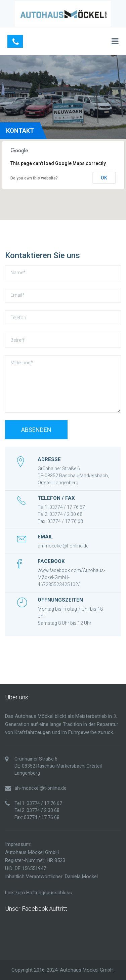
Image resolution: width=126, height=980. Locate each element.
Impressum (18, 844)
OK (104, 178)
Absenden (36, 430)
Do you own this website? (34, 178)
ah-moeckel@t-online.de (63, 546)
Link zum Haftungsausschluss (38, 893)
